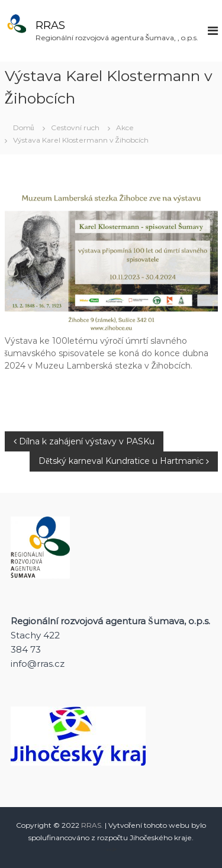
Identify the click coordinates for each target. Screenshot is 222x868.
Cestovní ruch (75, 128)
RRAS (50, 25)
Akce (125, 128)
